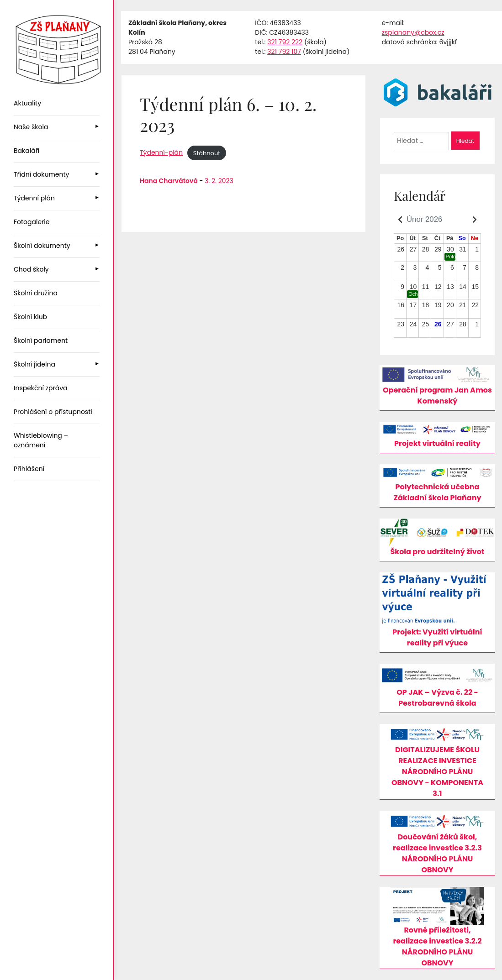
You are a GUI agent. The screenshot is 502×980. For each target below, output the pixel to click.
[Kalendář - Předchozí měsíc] (400, 220)
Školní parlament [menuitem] (41, 341)
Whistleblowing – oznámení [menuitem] (41, 440)
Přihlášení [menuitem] (29, 469)
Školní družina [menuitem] (36, 293)
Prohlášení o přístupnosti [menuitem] (53, 412)
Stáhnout (207, 153)
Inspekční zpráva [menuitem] (41, 388)
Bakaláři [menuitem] (26, 151)
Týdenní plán (34, 198)
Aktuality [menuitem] (27, 103)
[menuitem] (57, 127)
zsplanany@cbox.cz (413, 32)
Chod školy (31, 269)
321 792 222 (285, 42)
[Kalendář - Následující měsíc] (475, 220)
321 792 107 (284, 52)
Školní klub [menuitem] (30, 317)
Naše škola (31, 127)
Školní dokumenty (42, 246)
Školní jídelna (34, 364)
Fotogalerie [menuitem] (32, 222)
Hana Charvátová (169, 181)
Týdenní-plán (161, 152)
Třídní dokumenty (41, 174)
